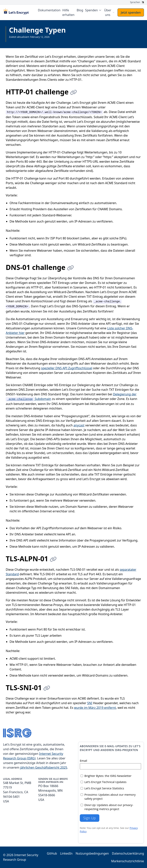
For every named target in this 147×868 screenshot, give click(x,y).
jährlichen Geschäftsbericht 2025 (44, 767)
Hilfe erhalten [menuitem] (68, 12)
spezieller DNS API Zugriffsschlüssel (67, 368)
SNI (90, 703)
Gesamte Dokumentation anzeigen (28, 40)
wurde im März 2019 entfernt (95, 708)
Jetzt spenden (131, 12)
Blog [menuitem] (80, 10)
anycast (79, 425)
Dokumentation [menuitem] (49, 10)
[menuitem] (93, 10)
